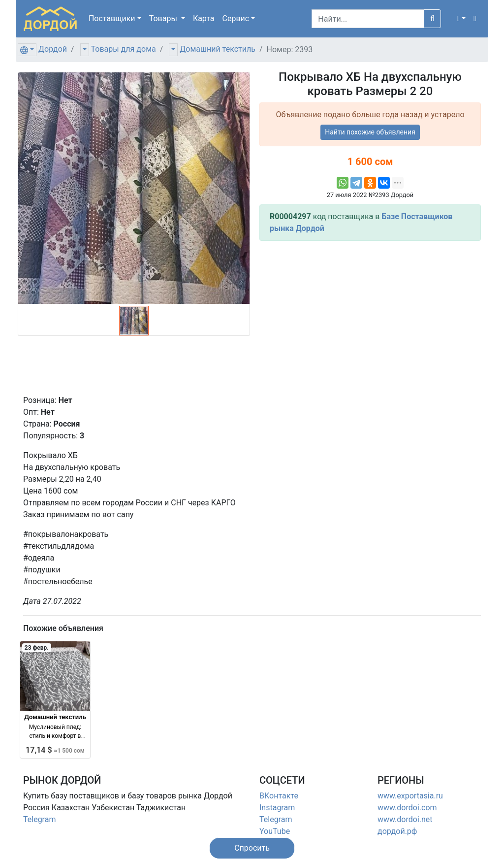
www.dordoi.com (407, 808)
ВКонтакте (279, 796)
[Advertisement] (370, 318)
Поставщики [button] (112, 18)
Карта (204, 18)
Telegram (39, 819)
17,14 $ (55, 750)
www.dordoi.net (405, 819)
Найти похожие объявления (370, 132)
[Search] (368, 19)
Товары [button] (164, 18)
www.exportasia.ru (410, 796)
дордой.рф (397, 831)
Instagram (277, 808)
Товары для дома (124, 49)
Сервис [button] (236, 18)
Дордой (53, 49)
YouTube (275, 831)
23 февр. (37, 648)
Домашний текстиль (218, 49)
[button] (461, 19)
